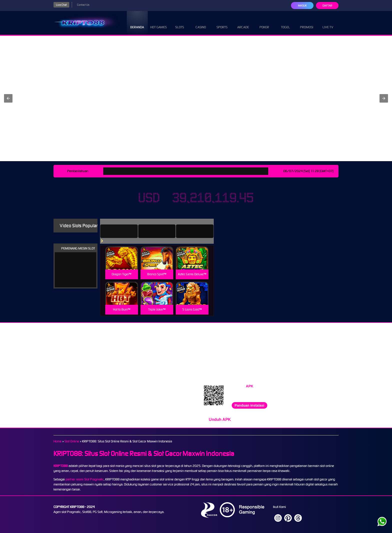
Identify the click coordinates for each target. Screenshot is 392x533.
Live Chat (61, 5)
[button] (8, 98)
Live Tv (328, 23)
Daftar (327, 6)
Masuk (302, 6)
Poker (264, 23)
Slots (180, 23)
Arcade (243, 23)
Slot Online (72, 441)
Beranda (137, 23)
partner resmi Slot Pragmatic (85, 479)
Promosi (307, 23)
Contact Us (83, 5)
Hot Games (158, 23)
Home (57, 441)
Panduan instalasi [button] (249, 405)
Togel (285, 23)
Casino (201, 23)
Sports (222, 23)
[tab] (119, 231)
